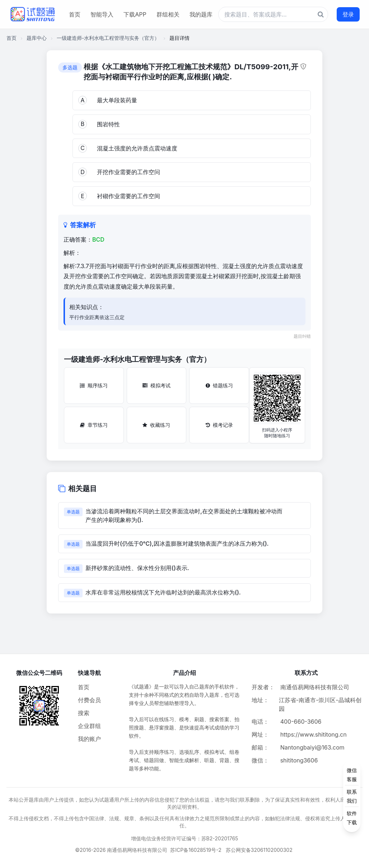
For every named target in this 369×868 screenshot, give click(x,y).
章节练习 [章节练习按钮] (94, 425)
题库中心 (37, 38)
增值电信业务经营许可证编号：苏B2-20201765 (185, 838)
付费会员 (89, 700)
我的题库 (201, 14)
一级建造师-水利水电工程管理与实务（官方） (108, 38)
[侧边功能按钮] (352, 796)
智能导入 (102, 14)
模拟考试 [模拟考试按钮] (157, 385)
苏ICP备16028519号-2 (196, 850)
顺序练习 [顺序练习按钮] (94, 385)
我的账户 (89, 739)
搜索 (84, 713)
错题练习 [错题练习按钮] (219, 385)
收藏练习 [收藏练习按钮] (156, 425)
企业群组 (89, 726)
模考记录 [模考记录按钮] (219, 425)
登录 (348, 14)
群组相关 (168, 14)
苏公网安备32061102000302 (259, 850)
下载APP (135, 14)
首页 (75, 14)
